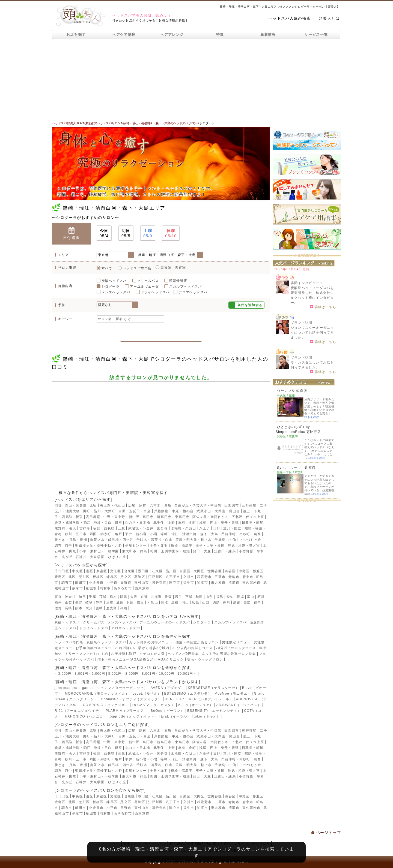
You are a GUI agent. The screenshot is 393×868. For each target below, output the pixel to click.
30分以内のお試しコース (193, 648)
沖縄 (123, 608)
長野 (79, 602)
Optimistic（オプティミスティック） (131, 699)
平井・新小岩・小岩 (141, 534)
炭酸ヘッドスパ (114, 281)
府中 (69, 545)
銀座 (118, 523)
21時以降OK (125, 648)
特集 (220, 34)
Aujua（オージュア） (196, 705)
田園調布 (232, 505)
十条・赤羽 (159, 545)
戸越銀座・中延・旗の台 (174, 511)
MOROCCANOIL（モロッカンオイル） (97, 694)
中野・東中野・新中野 (121, 517)
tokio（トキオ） (207, 716)
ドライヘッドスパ (155, 292)
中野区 (244, 571)
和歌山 (153, 602)
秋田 (199, 597)
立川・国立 (232, 528)
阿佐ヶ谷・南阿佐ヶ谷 (210, 517)
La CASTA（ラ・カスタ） (153, 705)
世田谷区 (215, 571)
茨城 (103, 597)
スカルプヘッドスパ (185, 287)
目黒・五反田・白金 (135, 511)
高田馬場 (93, 517)
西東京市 (142, 588)
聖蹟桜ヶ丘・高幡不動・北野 (99, 545)
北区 (72, 577)
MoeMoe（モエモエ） (233, 694)
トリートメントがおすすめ (87, 654)
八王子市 (173, 577)
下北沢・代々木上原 (248, 517)
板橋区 (98, 577)
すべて (107, 268)
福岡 (257, 602)
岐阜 (89, 602)
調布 (58, 545)
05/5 (126, 233)
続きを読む (312, 417)
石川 (261, 597)
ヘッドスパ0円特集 (183, 654)
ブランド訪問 (301, 323)
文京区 (116, 571)
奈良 (141, 602)
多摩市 (78, 588)
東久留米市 (251, 583)
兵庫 (130, 602)
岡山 (185, 602)
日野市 (126, 583)
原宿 (93, 505)
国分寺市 (159, 583)
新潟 (240, 597)
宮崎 (99, 608)
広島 (195, 602)
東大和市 (218, 583)
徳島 (216, 602)
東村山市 (142, 583)
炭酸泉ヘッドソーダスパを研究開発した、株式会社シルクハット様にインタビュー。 (312, 295)
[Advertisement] (196, 80)
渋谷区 (230, 571)
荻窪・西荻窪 (104, 528)
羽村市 (105, 588)
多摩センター (136, 545)
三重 (110, 602)
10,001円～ (187, 674)
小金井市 (96, 583)
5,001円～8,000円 (124, 674)
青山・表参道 (76, 505)
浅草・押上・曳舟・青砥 (219, 523)
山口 (206, 602)
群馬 (123, 597)
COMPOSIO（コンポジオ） (106, 705)
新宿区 (102, 571)
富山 (251, 597)
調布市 (67, 583)
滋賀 (120, 602)
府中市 (248, 577)
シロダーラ (111, 287)
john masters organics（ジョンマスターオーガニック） (101, 688)
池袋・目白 (103, 523)
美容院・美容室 (173, 267)
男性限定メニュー (236, 642)
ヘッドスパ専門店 (137, 268)
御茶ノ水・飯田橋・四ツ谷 (112, 540)
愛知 (230, 597)
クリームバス (148, 281)
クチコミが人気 (152, 654)
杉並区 (258, 571)
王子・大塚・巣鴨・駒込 (215, 545)
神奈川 (70, 597)
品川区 (171, 571)
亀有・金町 (187, 523)
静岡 (99, 602)
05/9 (148, 233)
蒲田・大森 (202, 551)
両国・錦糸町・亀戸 (106, 534)
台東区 (130, 571)
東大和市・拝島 (135, 551)
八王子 (205, 528)
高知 (247, 602)
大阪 (134, 597)
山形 (209, 597)
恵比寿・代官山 (112, 505)
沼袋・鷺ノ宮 (249, 545)
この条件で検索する (161, 335)
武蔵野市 (204, 577)
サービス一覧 (316, 34)
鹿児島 (112, 608)
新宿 (79, 517)
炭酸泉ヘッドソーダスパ (106, 642)
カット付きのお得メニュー (151, 642)
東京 (58, 597)
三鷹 (121, 528)
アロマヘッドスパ (193, 292)
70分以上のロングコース (236, 648)
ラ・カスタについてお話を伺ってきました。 (312, 365)
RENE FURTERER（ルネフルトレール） (199, 699)
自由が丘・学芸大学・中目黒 (198, 505)
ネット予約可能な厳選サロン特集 (229, 654)
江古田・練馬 (225, 551)
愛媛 (237, 602)
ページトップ (326, 833)
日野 (217, 528)
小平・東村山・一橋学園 (99, 551)
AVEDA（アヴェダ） (168, 688)
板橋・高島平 (182, 545)
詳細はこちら (323, 307)
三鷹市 (220, 577)
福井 (58, 602)
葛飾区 (140, 577)
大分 (89, 608)
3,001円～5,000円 (90, 674)
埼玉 (82, 597)
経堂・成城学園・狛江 (73, 523)
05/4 (104, 233)
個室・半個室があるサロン (197, 642)
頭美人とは (329, 18)
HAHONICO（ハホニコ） (86, 716)
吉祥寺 (85, 528)
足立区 (126, 577)
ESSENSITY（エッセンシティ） (214, 711)
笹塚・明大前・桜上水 (193, 540)
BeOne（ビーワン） (167, 711)
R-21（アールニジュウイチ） (79, 711)
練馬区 (112, 577)
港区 (90, 571)
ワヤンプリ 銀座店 (292, 391)
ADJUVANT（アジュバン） (239, 705)
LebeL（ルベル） (147, 694)
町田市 (81, 583)
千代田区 (62, 571)
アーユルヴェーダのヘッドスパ (165, 622)
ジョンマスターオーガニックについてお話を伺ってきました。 (312, 333)
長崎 (69, 608)
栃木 (113, 597)
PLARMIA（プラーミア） (126, 711)
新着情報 (268, 34)
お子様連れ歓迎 (124, 654)
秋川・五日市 (76, 534)
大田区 (199, 571)
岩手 (178, 597)
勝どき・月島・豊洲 (71, 540)
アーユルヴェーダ (144, 287)
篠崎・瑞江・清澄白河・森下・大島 (189, 534)
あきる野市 (123, 588)
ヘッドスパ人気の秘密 (290, 18)
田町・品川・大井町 (99, 511)
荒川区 (84, 577)
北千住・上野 (164, 523)
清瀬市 (234, 583)
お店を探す (76, 34)
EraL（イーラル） (176, 716)
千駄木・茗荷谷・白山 (154, 540)
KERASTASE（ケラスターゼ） (213, 688)
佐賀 (58, 608)
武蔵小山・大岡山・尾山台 (218, 511)
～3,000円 (63, 674)
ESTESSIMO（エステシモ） (188, 694)
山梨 (69, 602)
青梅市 (234, 577)
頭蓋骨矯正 (178, 281)
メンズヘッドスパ (116, 292)
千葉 (93, 597)
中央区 (78, 571)
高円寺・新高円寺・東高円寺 (166, 517)
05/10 (171, 233)
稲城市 (91, 588)
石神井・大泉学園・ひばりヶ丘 (101, 557)
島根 (175, 602)
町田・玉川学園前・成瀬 (170, 551)
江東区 (157, 571)
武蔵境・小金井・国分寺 (148, 528)
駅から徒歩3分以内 (154, 648)
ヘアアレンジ (172, 34)
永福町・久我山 (183, 528)
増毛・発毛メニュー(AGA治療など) (126, 659)
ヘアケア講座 (124, 34)
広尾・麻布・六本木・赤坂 (150, 505)
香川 (226, 602)
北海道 (156, 597)
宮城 (189, 597)
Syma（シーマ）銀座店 (296, 468)
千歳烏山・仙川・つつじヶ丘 (238, 540)
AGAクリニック (171, 659)
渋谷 (58, 505)
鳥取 (165, 602)
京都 (144, 597)
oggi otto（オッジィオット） (134, 716)
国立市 (175, 583)
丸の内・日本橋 (138, 523)
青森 (168, 597)
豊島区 (60, 577)
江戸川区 (155, 577)
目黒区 (185, 571)
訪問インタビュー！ (307, 283)
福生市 (189, 583)
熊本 (79, 608)
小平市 (112, 583)
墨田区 (143, 571)
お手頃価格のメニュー (94, 648)
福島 (220, 597)
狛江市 (203, 583)
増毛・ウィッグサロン (205, 659)
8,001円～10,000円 (158, 674)
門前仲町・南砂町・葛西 (241, 534)
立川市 (189, 577)
